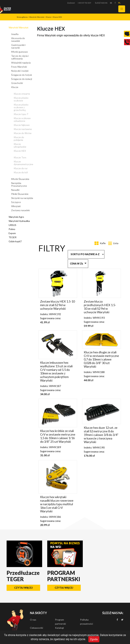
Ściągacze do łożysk (22, 75)
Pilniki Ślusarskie (20, 194)
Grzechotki (17, 83)
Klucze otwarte (22, 94)
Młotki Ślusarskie (20, 179)
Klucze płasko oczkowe (21, 99)
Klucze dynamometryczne (23, 163)
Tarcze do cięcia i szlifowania (20, 57)
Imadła (15, 34)
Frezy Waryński (19, 67)
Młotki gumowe (19, 52)
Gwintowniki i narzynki (18, 46)
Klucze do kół (21, 172)
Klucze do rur (21, 168)
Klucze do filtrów (23, 133)
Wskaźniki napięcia (21, 63)
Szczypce (16, 202)
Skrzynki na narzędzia (22, 198)
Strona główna (22, 17)
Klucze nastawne (23, 129)
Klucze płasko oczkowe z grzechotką (21, 107)
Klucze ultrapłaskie (20, 145)
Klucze (48, 17)
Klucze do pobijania (19, 139)
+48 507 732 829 (84, 3)
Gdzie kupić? (15, 241)
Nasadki (15, 190)
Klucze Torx (20, 157)
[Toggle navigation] (122, 9)
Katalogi (59, 628)
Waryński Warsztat (37, 17)
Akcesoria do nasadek (18, 39)
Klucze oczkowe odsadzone (22, 120)
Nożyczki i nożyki (20, 71)
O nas (33, 620)
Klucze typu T (21, 114)
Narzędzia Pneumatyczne (19, 184)
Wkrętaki (16, 206)
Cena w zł (77, 264)
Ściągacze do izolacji (22, 79)
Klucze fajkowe (22, 125)
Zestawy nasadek (20, 210)
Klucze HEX (57, 17)
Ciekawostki (36, 628)
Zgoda (94, 639)
